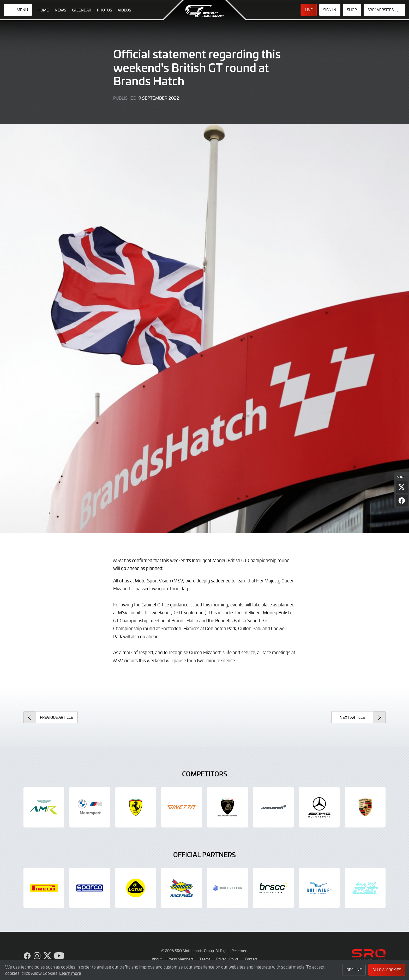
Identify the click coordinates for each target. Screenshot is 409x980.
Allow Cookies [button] (387, 970)
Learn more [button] (70, 973)
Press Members (181, 959)
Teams (205, 959)
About (157, 959)
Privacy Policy (228, 959)
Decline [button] (354, 970)
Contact (251, 959)
